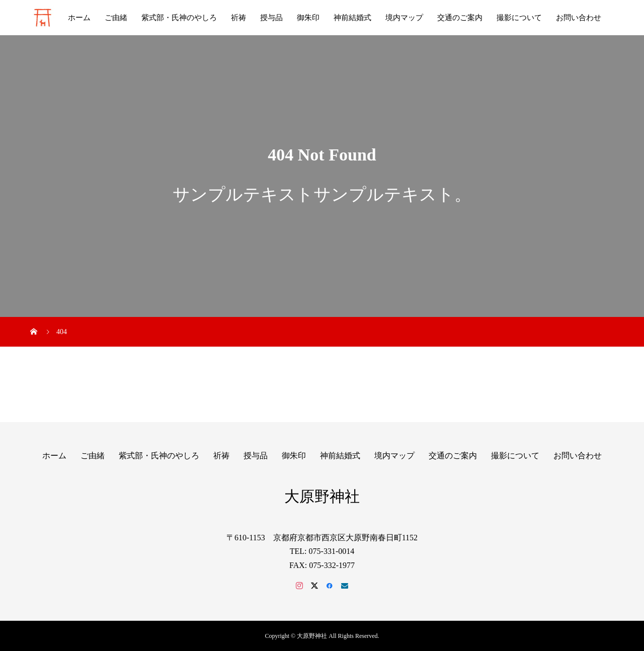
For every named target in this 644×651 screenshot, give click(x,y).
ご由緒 (116, 18)
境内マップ (404, 18)
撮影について (519, 18)
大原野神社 (322, 496)
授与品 (271, 18)
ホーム (79, 18)
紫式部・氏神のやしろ (179, 18)
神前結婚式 (352, 18)
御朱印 (308, 18)
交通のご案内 (460, 18)
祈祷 (238, 18)
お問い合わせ (579, 18)
